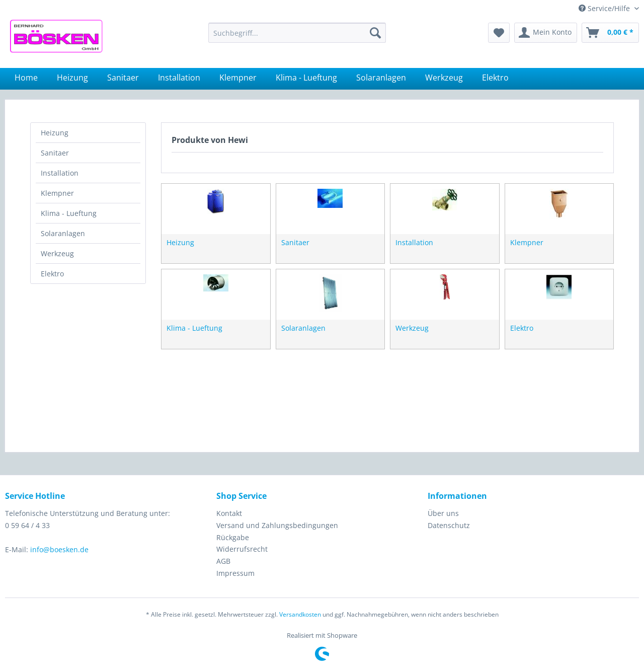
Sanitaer (55, 153)
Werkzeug (57, 253)
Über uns (443, 513)
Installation (60, 173)
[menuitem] (297, 33)
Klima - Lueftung (69, 213)
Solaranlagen (63, 233)
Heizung (55, 133)
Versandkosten (300, 614)
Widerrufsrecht (242, 549)
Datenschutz (449, 525)
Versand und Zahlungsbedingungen (277, 525)
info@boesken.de (59, 549)
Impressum (235, 573)
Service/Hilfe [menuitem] (605, 8)
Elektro (52, 274)
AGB (223, 561)
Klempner (57, 193)
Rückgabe (233, 537)
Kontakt (229, 513)
